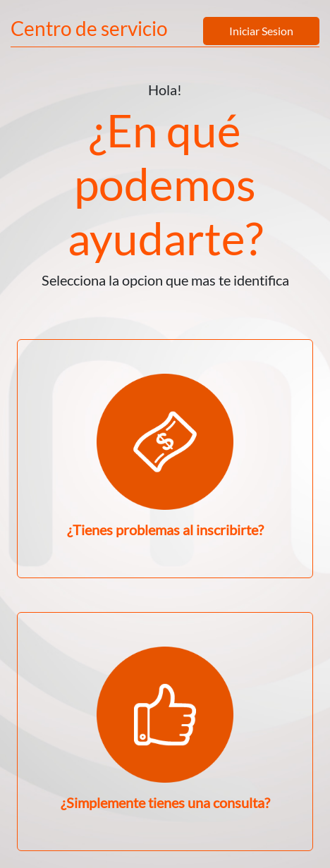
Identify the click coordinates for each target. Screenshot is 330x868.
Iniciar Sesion (261, 31)
